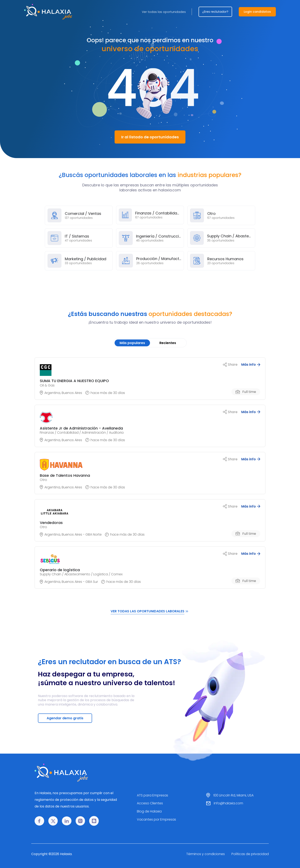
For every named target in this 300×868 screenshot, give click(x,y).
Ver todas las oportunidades (164, 12)
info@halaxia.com (228, 803)
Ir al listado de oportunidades (150, 137)
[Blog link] (94, 821)
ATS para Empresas (152, 795)
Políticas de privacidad (250, 854)
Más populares (132, 343)
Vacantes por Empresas (156, 819)
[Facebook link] (39, 821)
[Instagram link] (80, 821)
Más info (251, 365)
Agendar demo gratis (65, 718)
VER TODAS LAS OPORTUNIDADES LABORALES (150, 611)
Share (230, 365)
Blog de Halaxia (149, 811)
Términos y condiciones (206, 854)
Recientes (168, 343)
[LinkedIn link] (67, 821)
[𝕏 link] (53, 821)
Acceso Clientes (150, 803)
